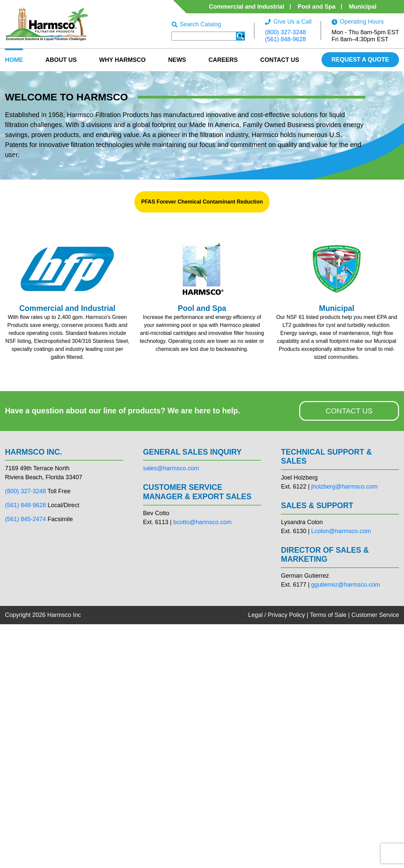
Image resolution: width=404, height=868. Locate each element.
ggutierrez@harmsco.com (345, 585)
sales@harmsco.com (171, 468)
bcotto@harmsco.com (202, 522)
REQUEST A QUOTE (360, 60)
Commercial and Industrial (247, 7)
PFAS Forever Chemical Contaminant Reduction (202, 202)
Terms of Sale (328, 615)
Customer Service (375, 615)
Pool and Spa (316, 7)
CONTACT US (349, 411)
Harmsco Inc (64, 615)
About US (61, 60)
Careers (223, 60)
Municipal (363, 7)
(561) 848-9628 (285, 39)
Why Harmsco (122, 60)
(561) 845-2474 (25, 519)
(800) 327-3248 (285, 32)
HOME (14, 60)
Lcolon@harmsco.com (341, 531)
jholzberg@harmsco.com (344, 487)
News (177, 60)
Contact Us (280, 60)
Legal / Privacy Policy (276, 615)
